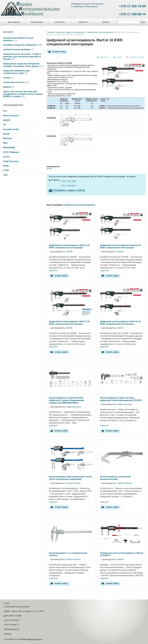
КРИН (6, 166)
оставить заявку (59, 52)
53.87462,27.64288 (14, 616)
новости (83, 22)
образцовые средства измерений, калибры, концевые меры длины (23, 65)
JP (4, 125)
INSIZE (7, 120)
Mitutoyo (8, 138)
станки (8, 78)
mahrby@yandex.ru (11, 629)
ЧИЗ (5, 175)
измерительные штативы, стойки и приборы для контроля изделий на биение (22, 57)
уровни (9, 87)
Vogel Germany (11, 161)
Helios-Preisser (11, 116)
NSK (5, 143)
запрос (106, 22)
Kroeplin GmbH (11, 129)
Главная (50, 32)
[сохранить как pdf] (135, 57)
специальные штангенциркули (100, 32)
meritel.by (8, 634)
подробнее (53, 271)
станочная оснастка (16, 82)
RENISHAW (9, 148)
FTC (5, 111)
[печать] (118, 57)
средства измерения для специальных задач (16, 72)
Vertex (6, 157)
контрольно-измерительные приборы (18, 39)
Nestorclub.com (37, 639)
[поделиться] (103, 57)
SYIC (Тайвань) (11, 152)
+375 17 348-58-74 (132, 14)
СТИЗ (6, 170)
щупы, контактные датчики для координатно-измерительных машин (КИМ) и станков (23, 94)
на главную (14, 22)
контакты (60, 22)
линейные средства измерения (23, 45)
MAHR (6, 134)
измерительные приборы (18, 49)
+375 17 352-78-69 (132, 6)
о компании (37, 22)
